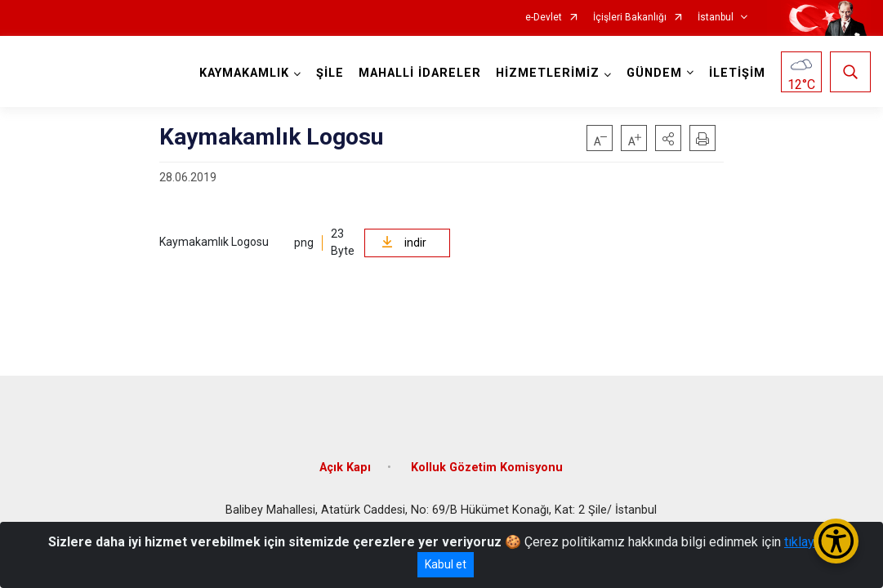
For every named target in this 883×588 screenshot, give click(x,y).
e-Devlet (544, 18)
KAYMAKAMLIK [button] (244, 73)
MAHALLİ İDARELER (420, 73)
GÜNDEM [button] (654, 73)
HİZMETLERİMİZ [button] (548, 73)
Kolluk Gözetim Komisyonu (487, 468)
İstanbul (716, 18)
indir (404, 243)
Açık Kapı (345, 468)
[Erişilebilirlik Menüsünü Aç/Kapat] (836, 541)
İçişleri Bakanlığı (630, 18)
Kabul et (446, 564)
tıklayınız (809, 542)
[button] (668, 138)
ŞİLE (330, 73)
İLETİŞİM (737, 73)
